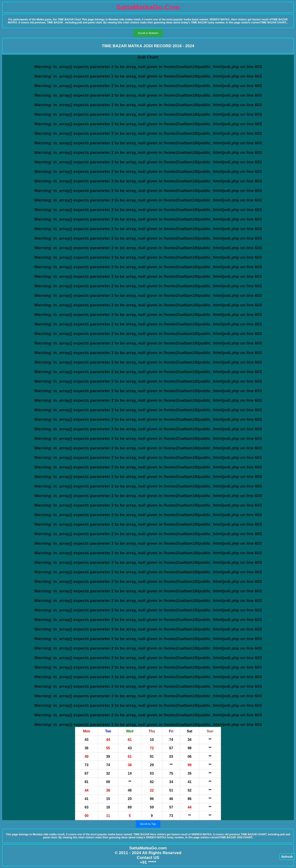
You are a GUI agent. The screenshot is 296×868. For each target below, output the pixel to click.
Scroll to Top (148, 824)
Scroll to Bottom (148, 33)
